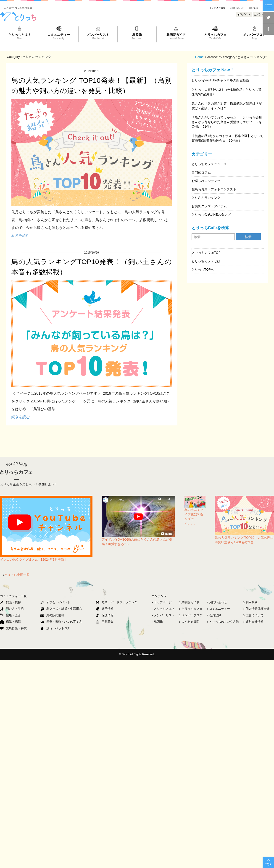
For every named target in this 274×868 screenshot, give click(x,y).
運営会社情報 (253, 622)
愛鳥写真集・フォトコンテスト (214, 189)
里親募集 (105, 622)
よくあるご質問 (217, 8)
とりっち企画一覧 (16, 575)
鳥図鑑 (157, 622)
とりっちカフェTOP (206, 253)
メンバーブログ (191, 615)
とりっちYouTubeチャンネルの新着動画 (220, 80)
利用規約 (253, 8)
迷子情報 (105, 609)
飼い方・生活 (12, 609)
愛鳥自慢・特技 (13, 628)
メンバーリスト (163, 615)
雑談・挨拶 (10, 602)
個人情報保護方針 (256, 609)
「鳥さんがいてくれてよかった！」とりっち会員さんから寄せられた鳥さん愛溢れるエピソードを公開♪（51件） (227, 122)
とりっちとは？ (163, 609)
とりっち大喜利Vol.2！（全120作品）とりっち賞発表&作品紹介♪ (227, 92)
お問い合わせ (237, 8)
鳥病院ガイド (189, 602)
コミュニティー (218, 609)
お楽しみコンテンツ (206, 181)
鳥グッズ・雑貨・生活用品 (61, 609)
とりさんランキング (206, 198)
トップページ (162, 602)
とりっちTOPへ (203, 269)
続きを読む (21, 235)
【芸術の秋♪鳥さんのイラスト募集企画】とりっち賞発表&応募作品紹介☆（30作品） (228, 138)
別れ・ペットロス (55, 628)
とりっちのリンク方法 (223, 622)
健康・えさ (10, 615)
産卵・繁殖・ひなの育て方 (61, 622)
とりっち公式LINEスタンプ (211, 215)
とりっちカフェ (191, 609)
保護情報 (105, 615)
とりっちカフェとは (206, 261)
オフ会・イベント (55, 602)
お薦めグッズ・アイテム (209, 206)
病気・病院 (10, 622)
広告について (253, 615)
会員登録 (214, 615)
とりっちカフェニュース (209, 164)
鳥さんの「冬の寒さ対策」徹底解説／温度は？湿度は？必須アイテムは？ (227, 106)
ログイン (244, 14)
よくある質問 (189, 622)
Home (199, 57)
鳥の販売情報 (52, 615)
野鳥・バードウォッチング (116, 602)
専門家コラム (201, 172)
